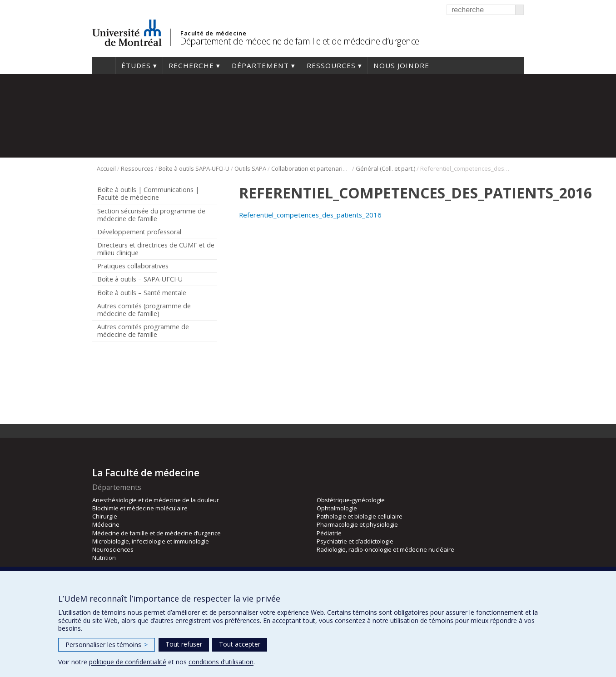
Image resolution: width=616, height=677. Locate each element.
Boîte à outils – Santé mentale (142, 293)
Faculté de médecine (213, 33)
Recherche (191, 65)
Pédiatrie (329, 533)
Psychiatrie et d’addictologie (355, 541)
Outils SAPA (250, 168)
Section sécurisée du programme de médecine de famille (151, 215)
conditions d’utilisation (221, 662)
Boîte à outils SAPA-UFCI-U (194, 168)
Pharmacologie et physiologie (357, 524)
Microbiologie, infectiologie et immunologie (151, 541)
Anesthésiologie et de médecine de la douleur (156, 500)
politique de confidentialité (128, 662)
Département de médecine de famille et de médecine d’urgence (300, 41)
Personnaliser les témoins (107, 645)
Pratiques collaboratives (133, 266)
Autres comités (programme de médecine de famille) (144, 310)
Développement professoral (139, 232)
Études (136, 65)
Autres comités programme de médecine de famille (143, 331)
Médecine (106, 524)
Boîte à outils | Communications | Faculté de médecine (148, 193)
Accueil (104, 65)
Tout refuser (184, 644)
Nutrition (104, 558)
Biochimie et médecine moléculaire (140, 508)
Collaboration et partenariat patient (311, 168)
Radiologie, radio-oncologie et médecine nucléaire (385, 549)
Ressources (331, 65)
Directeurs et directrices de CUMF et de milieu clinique (156, 249)
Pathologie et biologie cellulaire (360, 516)
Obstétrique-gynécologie (351, 500)
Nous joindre (401, 65)
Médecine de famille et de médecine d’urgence (156, 533)
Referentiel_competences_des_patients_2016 (310, 215)
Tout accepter (240, 644)
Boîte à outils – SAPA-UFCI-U (140, 279)
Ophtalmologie (337, 508)
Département (260, 65)
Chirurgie (105, 516)
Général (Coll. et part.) (385, 168)
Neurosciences (113, 549)
